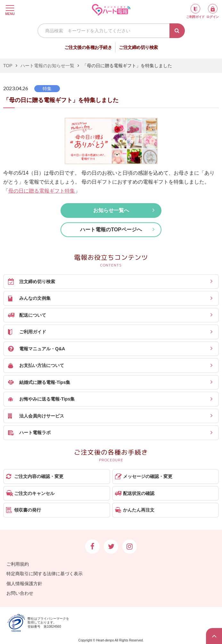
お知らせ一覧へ (111, 210)
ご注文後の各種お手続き (88, 47)
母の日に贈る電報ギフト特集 (42, 191)
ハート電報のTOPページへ (111, 230)
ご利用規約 (18, 564)
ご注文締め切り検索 (138, 47)
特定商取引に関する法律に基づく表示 (45, 574)
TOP (8, 66)
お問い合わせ (20, 593)
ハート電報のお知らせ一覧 (47, 66)
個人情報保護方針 (24, 584)
